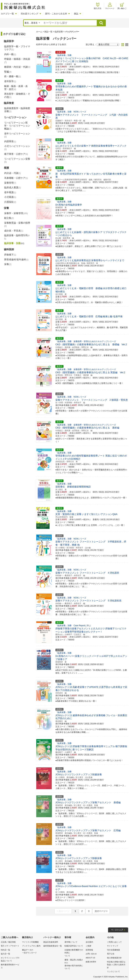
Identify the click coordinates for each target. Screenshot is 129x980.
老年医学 (10, 81)
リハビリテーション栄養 (17, 160)
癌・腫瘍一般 (13, 76)
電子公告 (111, 954)
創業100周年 (91, 962)
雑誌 (76, 14)
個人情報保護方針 (114, 958)
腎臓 (8, 72)
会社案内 (89, 942)
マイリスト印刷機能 (30, 942)
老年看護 (10, 192)
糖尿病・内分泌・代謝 (17, 67)
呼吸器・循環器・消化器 (17, 60)
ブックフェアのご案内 (31, 946)
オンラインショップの (11, 959)
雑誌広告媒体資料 (51, 942)
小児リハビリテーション (17, 148)
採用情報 (89, 950)
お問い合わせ (91, 954)
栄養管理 (10, 183)
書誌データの (32, 952)
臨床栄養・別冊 (14, 243)
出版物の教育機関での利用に (74, 953)
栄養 (8, 264)
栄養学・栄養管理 (16, 213)
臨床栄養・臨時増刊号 (17, 237)
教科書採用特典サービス (10, 966)
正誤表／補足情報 (8, 942)
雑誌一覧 (48, 32)
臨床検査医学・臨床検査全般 (17, 110)
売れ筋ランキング (30, 14)
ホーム (39, 32)
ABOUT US (90, 958)
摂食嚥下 (10, 255)
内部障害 (10, 141)
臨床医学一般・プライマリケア (17, 48)
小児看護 (10, 197)
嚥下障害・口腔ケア (16, 154)
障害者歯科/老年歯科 (16, 259)
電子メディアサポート (10, 946)
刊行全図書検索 (113, 950)
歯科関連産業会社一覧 (53, 946)
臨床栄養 (59, 32)
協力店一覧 (5, 954)
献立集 (9, 218)
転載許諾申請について (74, 946)
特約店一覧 (5, 950)
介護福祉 (10, 202)
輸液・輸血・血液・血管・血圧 (16, 88)
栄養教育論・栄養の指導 (17, 224)
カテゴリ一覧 (7, 14)
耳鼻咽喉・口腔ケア (16, 178)
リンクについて (113, 971)
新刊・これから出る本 (56, 14)
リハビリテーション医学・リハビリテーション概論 (17, 126)
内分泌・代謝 (13, 173)
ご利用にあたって (114, 942)
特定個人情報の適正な (117, 965)
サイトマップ (113, 946)
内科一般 (10, 54)
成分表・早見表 (14, 231)
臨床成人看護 (13, 187)
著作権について (71, 942)
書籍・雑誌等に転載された (74, 964)
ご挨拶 (88, 946)
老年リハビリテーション (17, 135)
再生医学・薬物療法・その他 (17, 95)
